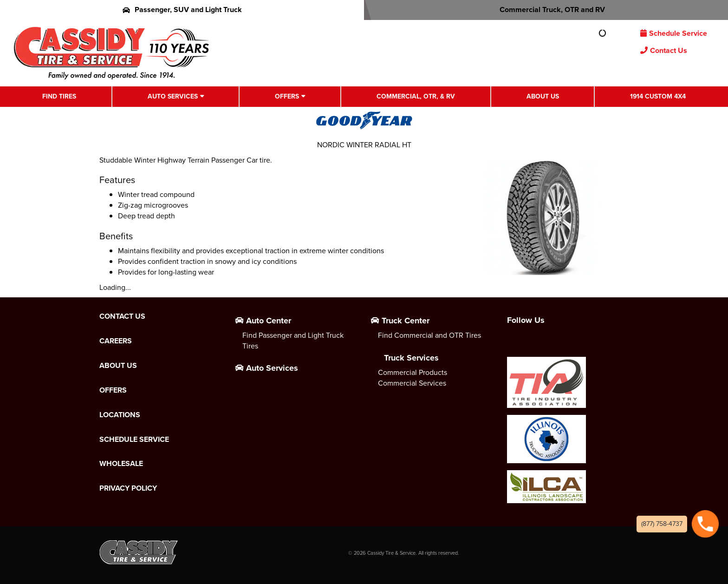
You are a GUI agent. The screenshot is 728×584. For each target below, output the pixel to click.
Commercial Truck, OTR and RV (546, 10)
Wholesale (121, 464)
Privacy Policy (128, 488)
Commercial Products (413, 372)
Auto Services (173, 96)
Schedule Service (674, 33)
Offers (287, 96)
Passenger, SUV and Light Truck (182, 10)
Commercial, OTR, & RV (416, 96)
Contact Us (664, 50)
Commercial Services (412, 383)
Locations (120, 415)
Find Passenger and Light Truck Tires (293, 341)
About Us (543, 96)
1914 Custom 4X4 (658, 96)
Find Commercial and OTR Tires (429, 335)
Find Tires (59, 96)
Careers (116, 341)
